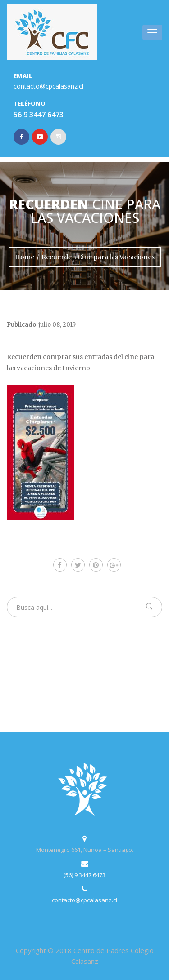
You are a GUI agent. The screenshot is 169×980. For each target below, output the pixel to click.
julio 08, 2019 (57, 325)
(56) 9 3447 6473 (84, 875)
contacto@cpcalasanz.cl (48, 86)
